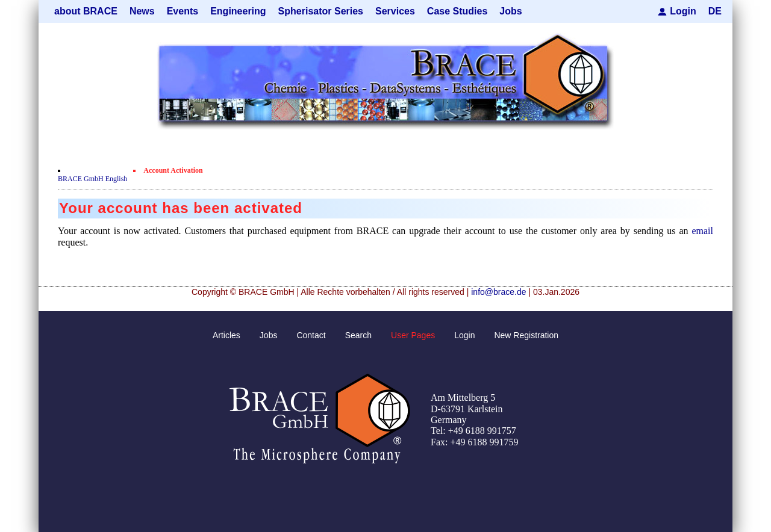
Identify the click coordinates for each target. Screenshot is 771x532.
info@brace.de (498, 292)
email (702, 231)
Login (683, 11)
